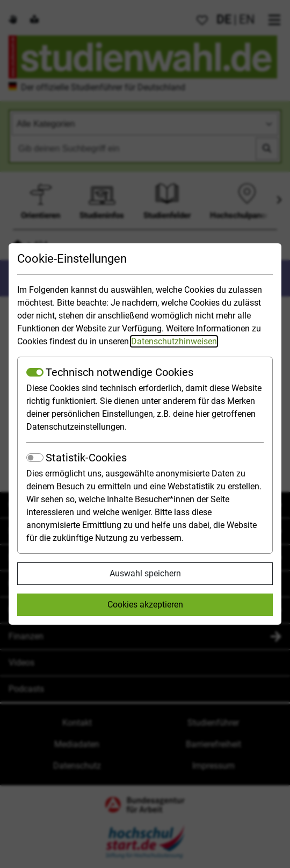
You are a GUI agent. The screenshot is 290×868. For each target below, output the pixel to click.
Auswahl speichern (145, 573)
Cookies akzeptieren (145, 605)
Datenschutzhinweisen (174, 341)
